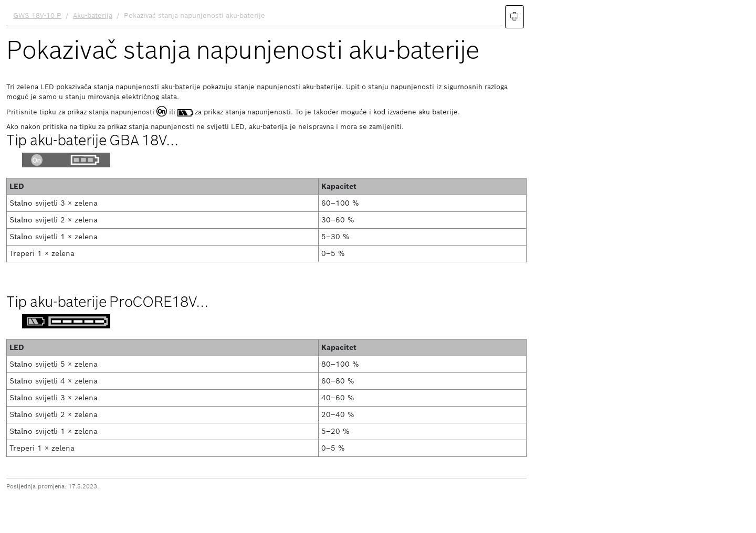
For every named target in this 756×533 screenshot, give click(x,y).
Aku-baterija (93, 15)
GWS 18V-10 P (37, 15)
